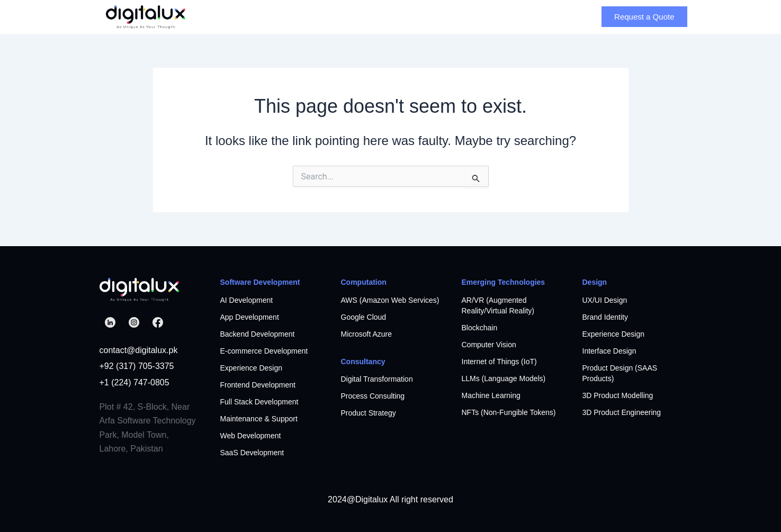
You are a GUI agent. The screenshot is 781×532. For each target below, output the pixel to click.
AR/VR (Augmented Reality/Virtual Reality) (498, 305)
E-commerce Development (264, 351)
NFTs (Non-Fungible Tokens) (509, 412)
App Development (250, 317)
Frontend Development (258, 385)
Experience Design (252, 368)
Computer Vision (489, 345)
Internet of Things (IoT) (499, 362)
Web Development (251, 436)
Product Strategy (369, 413)
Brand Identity (605, 317)
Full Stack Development (259, 402)
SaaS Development (252, 453)
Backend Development (258, 334)
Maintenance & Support (259, 419)
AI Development (247, 300)
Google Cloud (364, 317)
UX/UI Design (605, 300)
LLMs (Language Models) (504, 378)
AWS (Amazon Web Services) (390, 300)
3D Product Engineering (622, 412)
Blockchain (480, 328)
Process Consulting (373, 396)
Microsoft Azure (366, 334)
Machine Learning (491, 395)
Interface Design (609, 351)
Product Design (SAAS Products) (620, 373)
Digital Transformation (377, 379)
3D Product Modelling (618, 395)
